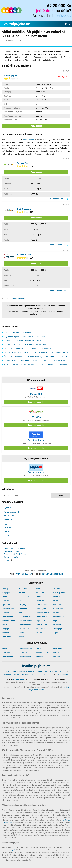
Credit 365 (23, 601)
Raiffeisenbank (25, 625)
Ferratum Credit (8, 609)
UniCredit (5, 633)
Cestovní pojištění (11, 557)
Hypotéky (8, 508)
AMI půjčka (6, 593)
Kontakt (63, 671)
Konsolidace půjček (12, 512)
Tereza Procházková (18, 298)
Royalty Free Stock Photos (25, 674)
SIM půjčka (6, 629)
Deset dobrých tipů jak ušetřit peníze (18, 333)
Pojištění (7, 528)
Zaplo (55, 633)
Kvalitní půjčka (19, 679)
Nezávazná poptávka (36, 402)
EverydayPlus (24, 605)
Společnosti (42, 671)
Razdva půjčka (42, 625)
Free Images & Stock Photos (15, 554)
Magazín (53, 671)
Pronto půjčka (42, 617)
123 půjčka (6, 589)
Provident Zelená (25, 621)
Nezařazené (9, 520)
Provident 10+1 (59, 617)
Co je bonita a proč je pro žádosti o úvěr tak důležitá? (25, 337)
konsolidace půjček (8, 850)
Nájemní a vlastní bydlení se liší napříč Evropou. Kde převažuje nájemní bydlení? (35, 365)
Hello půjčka (41, 609)
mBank (56, 613)
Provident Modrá (8, 621)
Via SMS (39, 633)
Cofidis (4, 597)
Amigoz (22, 593)
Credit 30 (5, 601)
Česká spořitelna (60, 593)
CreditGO (40, 597)
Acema (39, 589)
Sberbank (57, 625)
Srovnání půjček (10, 671)
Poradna (7, 532)
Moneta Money (8, 617)
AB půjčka (23, 589)
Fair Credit (57, 605)
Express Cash (41, 605)
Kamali (22, 613)
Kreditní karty (9, 516)
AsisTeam (40, 593)
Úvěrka (21, 633)
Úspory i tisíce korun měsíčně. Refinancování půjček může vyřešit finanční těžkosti (36, 357)
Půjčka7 (5, 625)
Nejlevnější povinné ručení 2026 (17, 548)
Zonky (21, 637)
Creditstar (40, 601)
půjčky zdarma (29, 140)
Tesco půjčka (58, 629)
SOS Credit (40, 629)
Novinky (7, 524)
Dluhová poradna (47, 674)
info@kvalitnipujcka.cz (52, 574)
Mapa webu (63, 674)
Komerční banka (42, 613)
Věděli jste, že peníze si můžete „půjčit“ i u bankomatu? (26, 345)
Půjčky (7, 536)
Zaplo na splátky (8, 637)
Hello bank (6, 653)
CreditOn (57, 597)
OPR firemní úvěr (25, 617)
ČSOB (55, 601)
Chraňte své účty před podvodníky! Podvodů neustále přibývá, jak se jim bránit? (35, 360)
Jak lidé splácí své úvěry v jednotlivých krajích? (22, 340)
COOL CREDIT (24, 597)
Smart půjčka (24, 629)
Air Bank (56, 589)
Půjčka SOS (41, 621)
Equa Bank (6, 605)
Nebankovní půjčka (12, 551)
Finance (7, 560)
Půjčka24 (57, 621)
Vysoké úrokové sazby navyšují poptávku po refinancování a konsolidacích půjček (36, 353)
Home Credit (58, 609)
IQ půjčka (5, 613)
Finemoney (23, 609)
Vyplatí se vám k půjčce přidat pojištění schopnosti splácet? (27, 348)
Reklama (8, 674)
